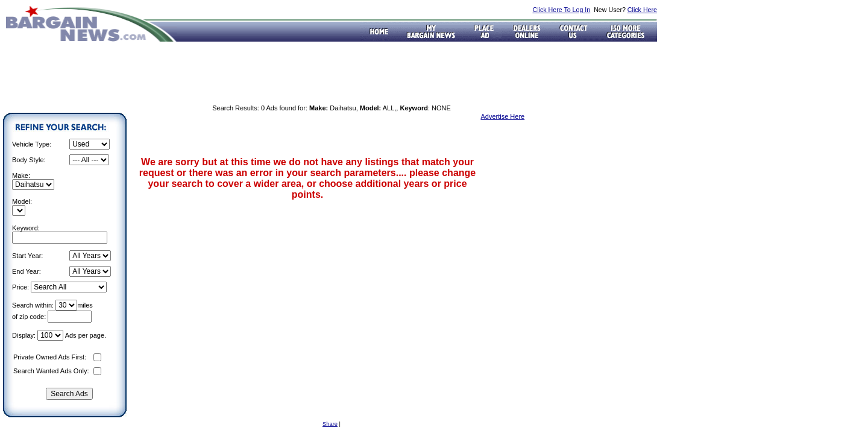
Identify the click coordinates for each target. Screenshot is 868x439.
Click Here (642, 10)
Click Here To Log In (561, 10)
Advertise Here (502, 116)
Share (330, 424)
